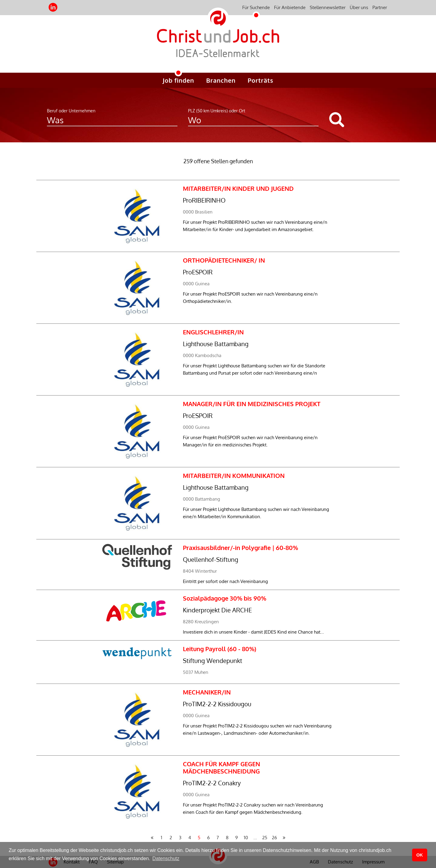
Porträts (261, 80)
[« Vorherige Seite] (152, 838)
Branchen (221, 80)
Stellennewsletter (328, 7)
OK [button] (420, 855)
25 (265, 838)
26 (274, 838)
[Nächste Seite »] (284, 838)
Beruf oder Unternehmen (71, 111)
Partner (380, 7)
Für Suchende (256, 7)
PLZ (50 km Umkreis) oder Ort (217, 111)
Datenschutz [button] (166, 858)
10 (246, 838)
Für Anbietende (290, 7)
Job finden (178, 80)
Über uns (359, 7)
